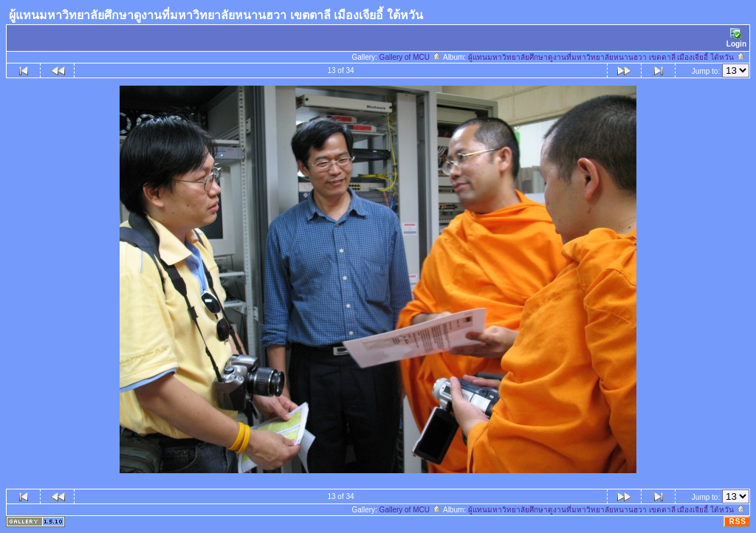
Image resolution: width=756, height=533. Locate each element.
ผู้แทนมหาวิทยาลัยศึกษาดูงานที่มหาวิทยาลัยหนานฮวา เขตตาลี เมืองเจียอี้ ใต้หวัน (607, 57)
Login (736, 38)
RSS (738, 522)
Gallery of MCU (410, 57)
